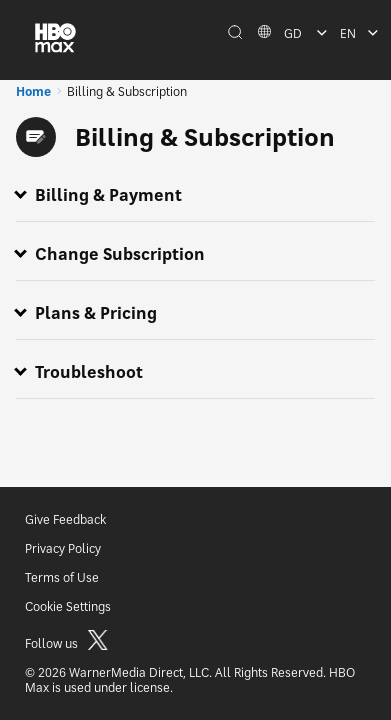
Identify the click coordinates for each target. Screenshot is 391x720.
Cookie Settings (68, 606)
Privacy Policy (63, 548)
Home (33, 91)
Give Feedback (65, 519)
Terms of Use (62, 577)
